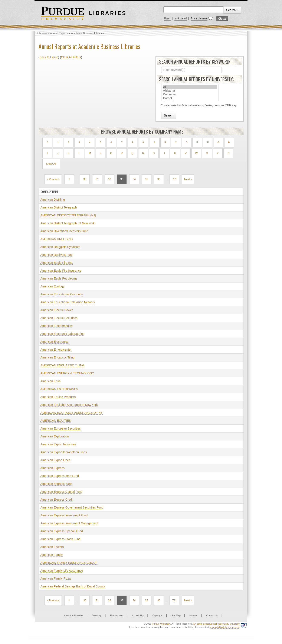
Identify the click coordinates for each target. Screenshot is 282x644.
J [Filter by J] (58, 153)
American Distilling (53, 200)
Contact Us (212, 615)
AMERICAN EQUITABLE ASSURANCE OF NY (72, 413)
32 (109, 179)
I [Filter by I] (47, 153)
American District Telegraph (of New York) (68, 223)
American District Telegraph (59, 207)
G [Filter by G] (219, 143)
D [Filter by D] (186, 143)
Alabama (190, 91)
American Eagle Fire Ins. (57, 263)
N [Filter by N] (100, 153)
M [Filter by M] (90, 153)
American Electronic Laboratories (62, 334)
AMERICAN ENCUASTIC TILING (63, 365)
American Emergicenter (56, 350)
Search (232, 10)
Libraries (42, 33)
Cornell (190, 98)
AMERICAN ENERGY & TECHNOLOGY (67, 373)
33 (122, 179)
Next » (188, 179)
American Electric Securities (59, 318)
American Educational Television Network (68, 302)
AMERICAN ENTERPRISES (59, 389)
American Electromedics (57, 326)
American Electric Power (57, 310)
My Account (181, 18)
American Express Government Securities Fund (72, 507)
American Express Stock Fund (60, 539)
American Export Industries (58, 444)
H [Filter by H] (229, 143)
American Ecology (53, 286)
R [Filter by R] (143, 153)
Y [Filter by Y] (218, 153)
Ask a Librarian (199, 18)
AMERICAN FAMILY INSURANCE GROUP (69, 563)
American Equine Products (58, 397)
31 (97, 179)
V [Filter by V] (186, 153)
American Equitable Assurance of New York (69, 405)
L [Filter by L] (79, 153)
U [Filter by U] (175, 153)
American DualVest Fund (57, 255)
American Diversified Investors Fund (64, 231)
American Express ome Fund (60, 476)
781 (175, 179)
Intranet (193, 615)
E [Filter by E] (197, 143)
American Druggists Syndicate (60, 247)
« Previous (53, 179)
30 (85, 179)
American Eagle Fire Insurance (61, 271)
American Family (52, 555)
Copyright (158, 615)
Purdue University (161, 624)
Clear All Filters (71, 57)
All (190, 87)
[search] (194, 10)
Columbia (190, 95)
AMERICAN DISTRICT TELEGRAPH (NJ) (68, 215)
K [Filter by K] (69, 153)
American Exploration (55, 436)
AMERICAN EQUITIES (56, 421)
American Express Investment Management (69, 523)
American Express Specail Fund (62, 531)
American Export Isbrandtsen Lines (64, 452)
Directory (97, 615)
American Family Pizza (56, 578)
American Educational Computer (62, 294)
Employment (117, 615)
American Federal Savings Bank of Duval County (73, 586)
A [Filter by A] (155, 143)
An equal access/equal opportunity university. (217, 624)
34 (134, 179)
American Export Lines (55, 460)
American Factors (52, 547)
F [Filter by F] (208, 143)
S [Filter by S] (154, 153)
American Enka (51, 381)
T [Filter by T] (164, 153)
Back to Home (49, 57)
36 (159, 179)
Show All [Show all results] (51, 164)
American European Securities (61, 428)
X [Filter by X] (207, 153)
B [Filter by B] (165, 143)
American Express (53, 468)
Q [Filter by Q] (132, 153)
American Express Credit (57, 500)
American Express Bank (56, 484)
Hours (167, 18)
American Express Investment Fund (64, 515)
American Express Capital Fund (61, 492)
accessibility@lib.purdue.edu (224, 627)
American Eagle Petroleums (59, 278)
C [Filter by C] (176, 143)
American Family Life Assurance (62, 571)
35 (147, 179)
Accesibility (138, 615)
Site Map (176, 615)
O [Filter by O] (111, 153)
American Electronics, (55, 342)
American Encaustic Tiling (58, 357)
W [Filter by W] (196, 153)
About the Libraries (73, 615)
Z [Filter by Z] (228, 153)
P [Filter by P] (122, 153)
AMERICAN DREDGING (57, 239)
